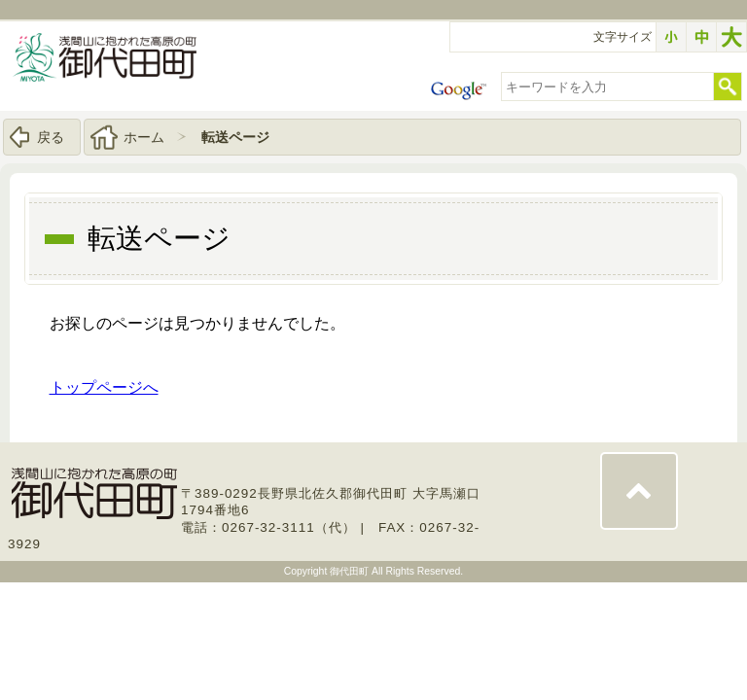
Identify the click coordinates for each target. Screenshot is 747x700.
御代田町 (351, 571)
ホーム (144, 137)
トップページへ (104, 387)
